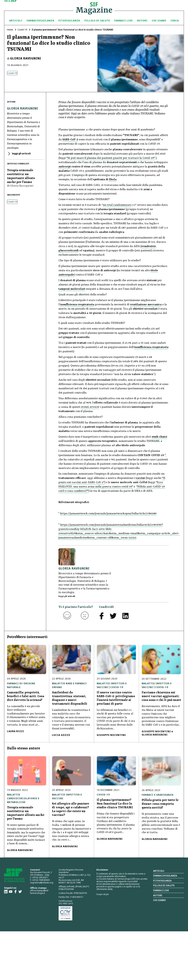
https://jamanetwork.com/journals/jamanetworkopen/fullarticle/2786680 (108, 514)
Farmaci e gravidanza (158, 795)
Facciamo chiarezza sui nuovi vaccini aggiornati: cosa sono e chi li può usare (161, 696)
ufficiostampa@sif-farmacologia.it (39, 892)
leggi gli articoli (21, 153)
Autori (142, 20)
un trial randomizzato (117, 205)
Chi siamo (159, 20)
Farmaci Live (123, 20)
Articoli (16, 20)
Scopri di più (103, 894)
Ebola (113, 179)
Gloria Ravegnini (26, 58)
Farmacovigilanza (40, 20)
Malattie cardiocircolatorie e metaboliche (23, 798)
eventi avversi (90, 407)
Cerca (175, 20)
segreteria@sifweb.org (42, 883)
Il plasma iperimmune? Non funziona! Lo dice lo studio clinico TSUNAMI (115, 804)
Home (10, 30)
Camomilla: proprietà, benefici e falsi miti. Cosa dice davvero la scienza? (26, 696)
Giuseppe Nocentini (111, 735)
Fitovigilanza (69, 20)
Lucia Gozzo (61, 735)
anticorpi (65, 167)
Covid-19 (22, 30)
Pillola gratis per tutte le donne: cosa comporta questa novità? (160, 804)
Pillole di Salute (97, 20)
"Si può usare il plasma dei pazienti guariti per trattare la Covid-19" (111, 158)
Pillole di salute (164, 885)
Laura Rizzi (16, 731)
